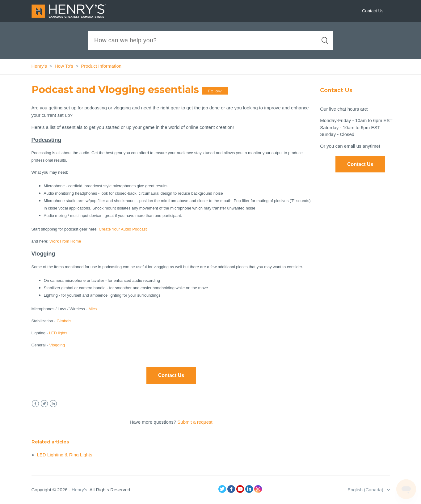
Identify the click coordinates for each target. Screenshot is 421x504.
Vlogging (57, 345)
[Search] (210, 40)
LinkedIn (53, 404)
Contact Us (373, 11)
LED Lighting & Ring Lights (65, 455)
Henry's (39, 66)
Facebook (35, 404)
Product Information (101, 66)
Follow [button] (215, 91)
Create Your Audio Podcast (123, 229)
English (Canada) (366, 490)
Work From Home (65, 241)
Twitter (44, 404)
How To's (64, 66)
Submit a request (195, 422)
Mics (93, 309)
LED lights (58, 333)
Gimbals (64, 321)
